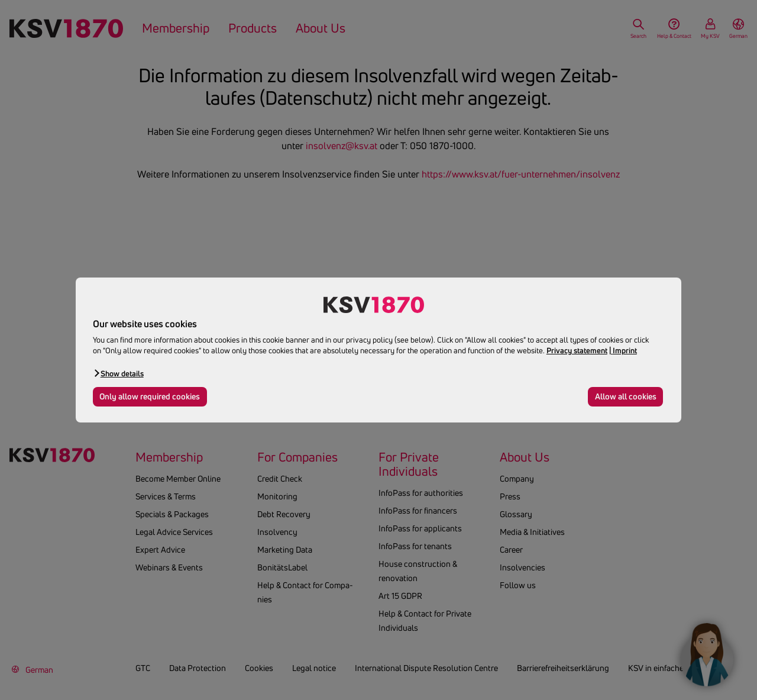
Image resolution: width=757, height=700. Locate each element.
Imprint (625, 350)
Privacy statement (577, 350)
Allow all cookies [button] (626, 396)
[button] (118, 373)
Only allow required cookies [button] (150, 396)
